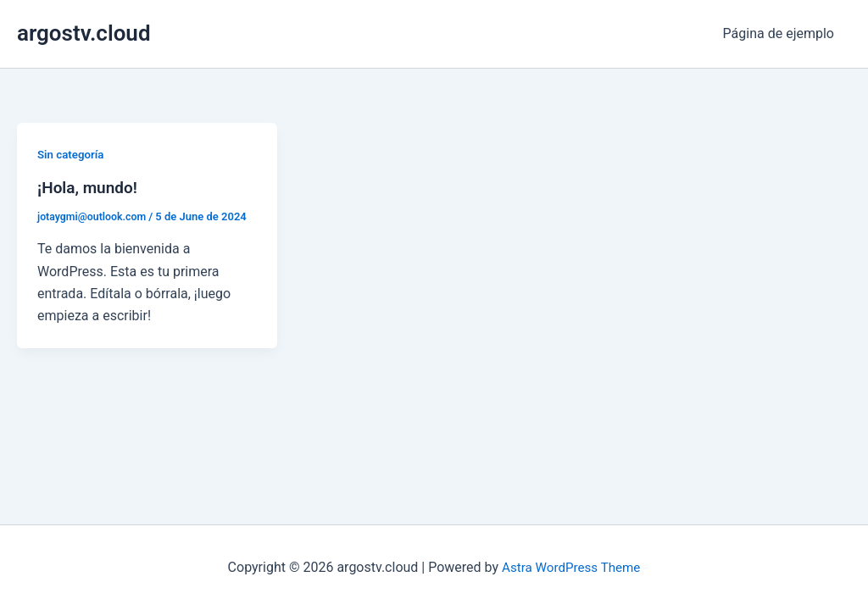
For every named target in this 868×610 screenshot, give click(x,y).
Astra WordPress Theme (570, 567)
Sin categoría (72, 154)
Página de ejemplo (782, 33)
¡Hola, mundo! (90, 187)
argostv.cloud (84, 33)
